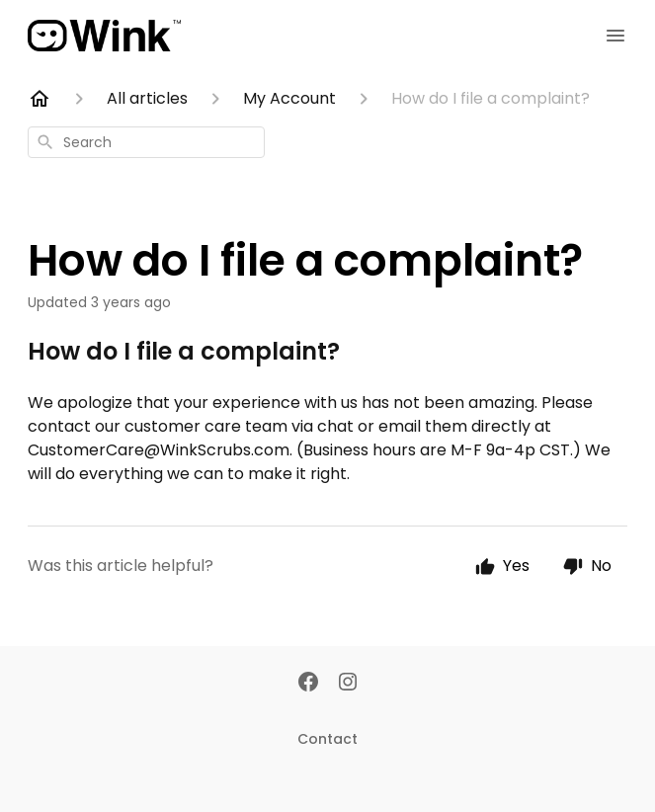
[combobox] (146, 142)
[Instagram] (348, 684)
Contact (327, 739)
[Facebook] (308, 684)
